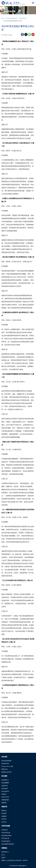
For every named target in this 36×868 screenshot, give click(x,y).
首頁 (3, 18)
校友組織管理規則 (6, 836)
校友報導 (4, 813)
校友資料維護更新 (6, 761)
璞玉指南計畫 (23, 18)
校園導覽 (4, 803)
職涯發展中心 (5, 852)
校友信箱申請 (5, 764)
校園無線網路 (5, 800)
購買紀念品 (5, 769)
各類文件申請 (5, 797)
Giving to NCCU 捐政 (7, 766)
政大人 (3, 855)
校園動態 (4, 816)
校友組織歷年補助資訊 (8, 844)
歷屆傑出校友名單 (6, 772)
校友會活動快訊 (6, 841)
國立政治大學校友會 (11, 18)
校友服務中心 (5, 780)
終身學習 (4, 819)
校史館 (3, 858)
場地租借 (4, 794)
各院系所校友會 (6, 833)
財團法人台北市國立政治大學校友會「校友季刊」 (15, 860)
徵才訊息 (4, 822)
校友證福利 (5, 788)
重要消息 (4, 811)
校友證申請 (5, 786)
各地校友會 (5, 830)
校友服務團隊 (5, 783)
